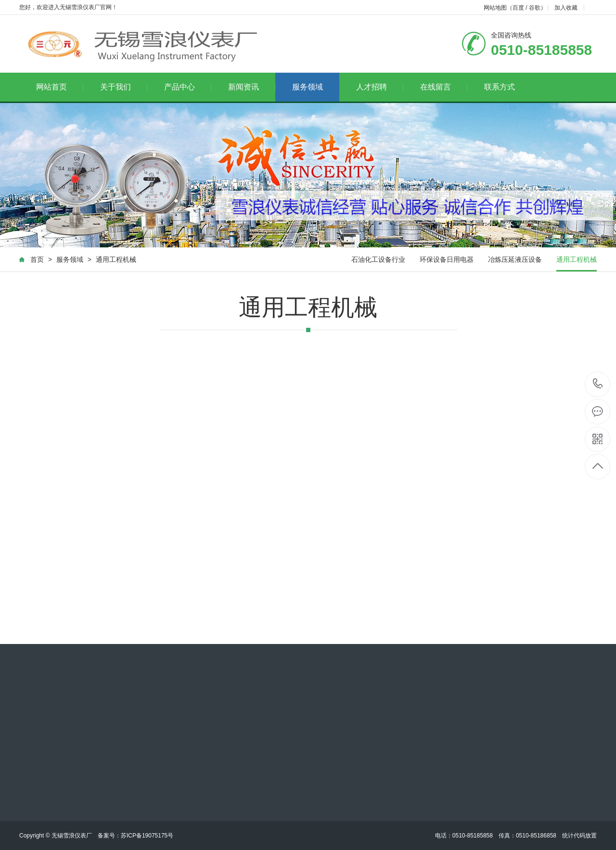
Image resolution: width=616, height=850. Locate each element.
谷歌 (535, 8)
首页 (37, 259)
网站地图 (495, 8)
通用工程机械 (116, 259)
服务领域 (308, 87)
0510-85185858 (598, 384)
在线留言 (444, 87)
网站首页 (60, 87)
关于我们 (124, 87)
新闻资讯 (252, 87)
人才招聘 (380, 87)
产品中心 (188, 87)
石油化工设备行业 (378, 259)
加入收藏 (566, 8)
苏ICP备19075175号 (147, 836)
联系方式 (500, 87)
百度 (518, 8)
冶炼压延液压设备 (515, 259)
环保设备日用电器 (447, 259)
